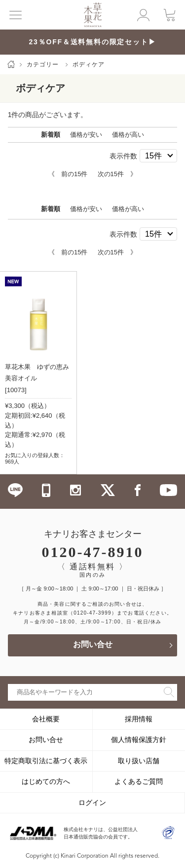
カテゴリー (43, 64)
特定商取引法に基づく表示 (46, 761)
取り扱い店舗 (139, 761)
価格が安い (86, 135)
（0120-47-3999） (92, 613)
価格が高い (128, 135)
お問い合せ (93, 645)
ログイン (92, 803)
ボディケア (89, 64)
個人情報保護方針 (139, 740)
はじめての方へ (46, 781)
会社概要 (46, 719)
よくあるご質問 (139, 781)
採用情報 (139, 719)
